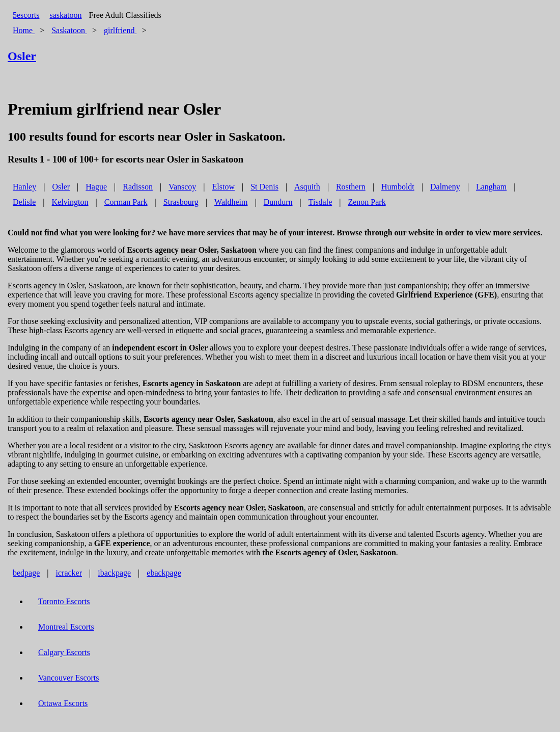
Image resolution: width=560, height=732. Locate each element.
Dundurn (278, 202)
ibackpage (114, 573)
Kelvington (70, 202)
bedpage (26, 573)
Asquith (307, 187)
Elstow (223, 187)
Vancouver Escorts (69, 678)
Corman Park (126, 202)
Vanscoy (182, 187)
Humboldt (398, 187)
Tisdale (320, 202)
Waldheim (231, 202)
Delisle (24, 202)
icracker (69, 573)
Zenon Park (367, 202)
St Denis (264, 187)
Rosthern (351, 187)
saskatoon (65, 15)
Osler (61, 187)
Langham (491, 187)
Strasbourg (181, 202)
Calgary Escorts (64, 652)
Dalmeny (445, 187)
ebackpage (164, 573)
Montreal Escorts (66, 627)
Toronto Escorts (64, 601)
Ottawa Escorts (63, 703)
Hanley (24, 187)
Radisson (138, 187)
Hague (96, 187)
